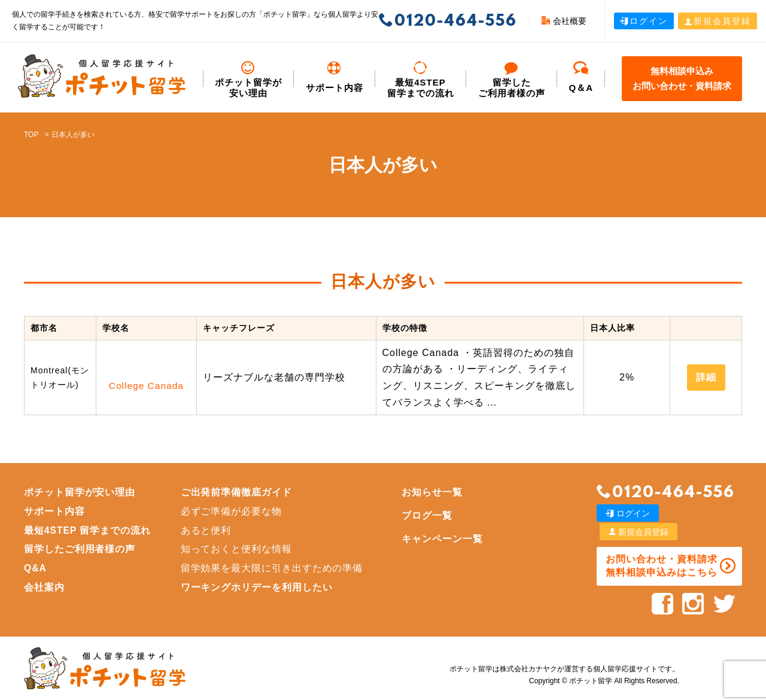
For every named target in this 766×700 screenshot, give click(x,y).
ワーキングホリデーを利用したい (258, 587)
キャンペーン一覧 (445, 539)
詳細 (706, 377)
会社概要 (564, 21)
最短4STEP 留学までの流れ (421, 80)
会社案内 (44, 587)
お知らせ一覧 (434, 492)
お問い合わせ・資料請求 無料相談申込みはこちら (660, 547)
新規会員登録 (718, 21)
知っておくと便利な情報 (238, 549)
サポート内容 (335, 77)
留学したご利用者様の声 (80, 549)
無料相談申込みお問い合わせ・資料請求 (682, 79)
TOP (31, 135)
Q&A (36, 568)
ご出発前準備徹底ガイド (238, 492)
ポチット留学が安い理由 (248, 80)
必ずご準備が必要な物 (233, 511)
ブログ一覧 (429, 515)
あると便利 (207, 530)
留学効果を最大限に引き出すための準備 (273, 568)
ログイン (644, 21)
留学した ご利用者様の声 (512, 80)
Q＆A (581, 77)
